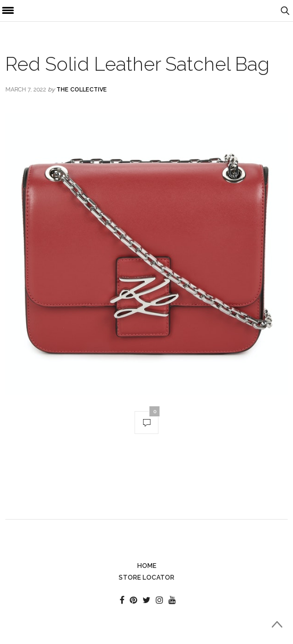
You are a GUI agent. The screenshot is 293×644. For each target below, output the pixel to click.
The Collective (82, 90)
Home (147, 566)
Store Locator (146, 578)
